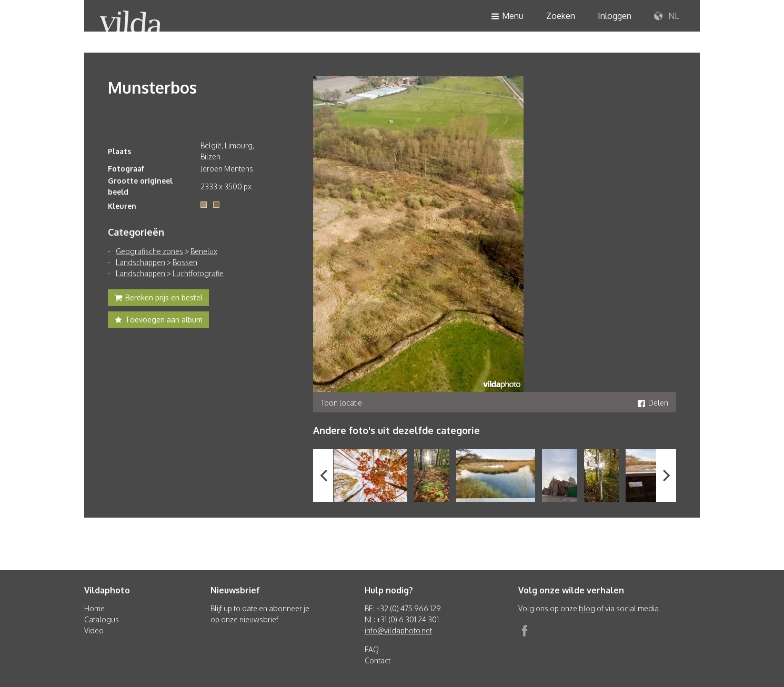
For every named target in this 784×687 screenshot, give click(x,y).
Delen (653, 403)
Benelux (204, 251)
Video (94, 630)
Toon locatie (341, 403)
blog (587, 608)
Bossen (185, 262)
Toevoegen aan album (158, 321)
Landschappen (140, 262)
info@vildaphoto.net (398, 630)
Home (94, 608)
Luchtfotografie (198, 273)
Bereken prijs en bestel (158, 299)
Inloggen (615, 16)
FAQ (372, 649)
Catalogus (102, 619)
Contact (378, 660)
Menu (507, 17)
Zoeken (561, 16)
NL (666, 16)
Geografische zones (149, 251)
